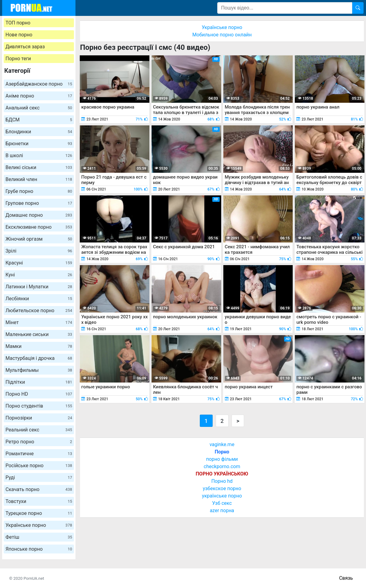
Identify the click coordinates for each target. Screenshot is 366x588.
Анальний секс (39, 108)
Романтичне (39, 454)
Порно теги (18, 59)
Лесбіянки (39, 299)
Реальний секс (39, 430)
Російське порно (39, 466)
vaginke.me (222, 444)
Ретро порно (39, 442)
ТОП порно (18, 23)
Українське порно (39, 525)
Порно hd (222, 481)
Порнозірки (39, 418)
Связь (346, 578)
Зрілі (39, 251)
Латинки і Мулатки (39, 287)
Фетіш (39, 537)
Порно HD (39, 394)
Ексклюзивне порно (39, 227)
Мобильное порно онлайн (222, 35)
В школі (39, 155)
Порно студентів (39, 406)
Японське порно (39, 549)
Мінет (39, 322)
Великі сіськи (39, 167)
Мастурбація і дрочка (39, 358)
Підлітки (39, 382)
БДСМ (39, 120)
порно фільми (222, 459)
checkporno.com (222, 466)
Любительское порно (39, 311)
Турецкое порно (39, 513)
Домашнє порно (39, 215)
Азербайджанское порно (39, 84)
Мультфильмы (39, 370)
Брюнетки (39, 144)
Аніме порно (39, 96)
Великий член (39, 179)
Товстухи (39, 501)
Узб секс (222, 503)
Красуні (39, 263)
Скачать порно (39, 489)
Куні (39, 275)
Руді (39, 477)
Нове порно (19, 35)
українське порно (222, 496)
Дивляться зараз (25, 47)
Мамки (39, 346)
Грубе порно (39, 191)
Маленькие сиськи (39, 334)
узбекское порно (222, 488)
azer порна (222, 510)
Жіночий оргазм (39, 239)
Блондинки (39, 132)
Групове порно (39, 203)
